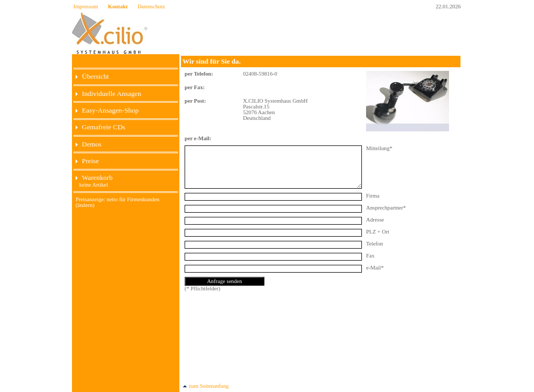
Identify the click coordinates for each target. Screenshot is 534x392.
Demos (89, 144)
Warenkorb (94, 177)
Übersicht (92, 76)
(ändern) (85, 205)
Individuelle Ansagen (108, 94)
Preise (87, 161)
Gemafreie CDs (100, 127)
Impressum (86, 7)
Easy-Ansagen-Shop (107, 110)
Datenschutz (151, 7)
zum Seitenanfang (206, 386)
